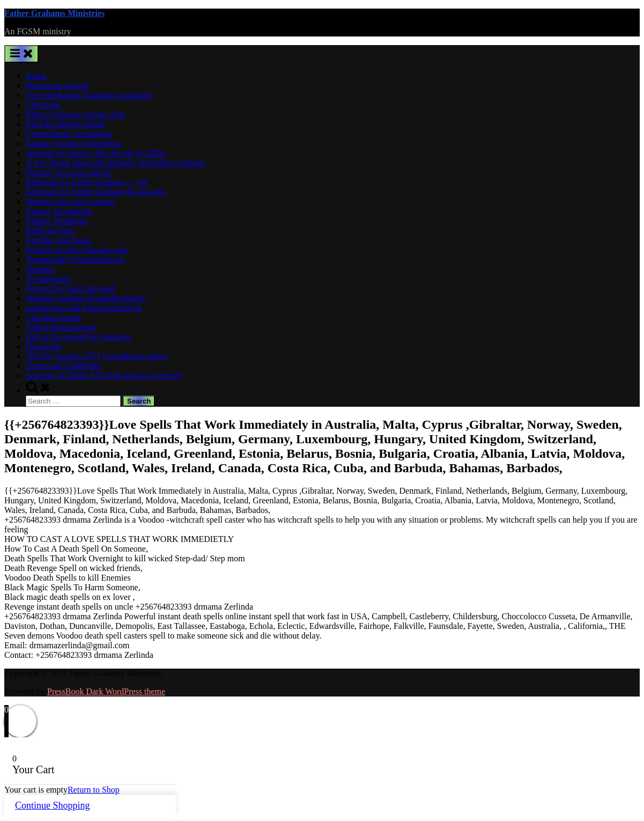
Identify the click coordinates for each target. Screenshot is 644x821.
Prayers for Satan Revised (70, 288)
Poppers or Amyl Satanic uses (77, 250)
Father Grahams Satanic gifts (76, 115)
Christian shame (54, 317)
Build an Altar (50, 230)
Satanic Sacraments (59, 211)
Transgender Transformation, (76, 259)
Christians (43, 105)
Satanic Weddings (56, 221)
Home (36, 76)
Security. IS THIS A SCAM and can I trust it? (104, 375)
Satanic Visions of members (74, 144)
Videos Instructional (60, 327)
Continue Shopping (53, 805)
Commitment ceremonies (69, 134)
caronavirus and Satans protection (84, 308)
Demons (40, 269)
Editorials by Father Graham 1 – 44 (87, 182)
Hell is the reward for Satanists (79, 337)
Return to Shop (94, 790)
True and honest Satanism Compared (89, 95)
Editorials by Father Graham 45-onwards (96, 192)
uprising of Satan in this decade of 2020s (96, 153)
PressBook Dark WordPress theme (106, 691)
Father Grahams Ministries (54, 13)
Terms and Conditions (64, 366)
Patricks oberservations (66, 124)
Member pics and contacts (71, 201)
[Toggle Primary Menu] (21, 54)
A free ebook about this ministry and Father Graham (115, 163)
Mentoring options (58, 86)
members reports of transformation (86, 298)
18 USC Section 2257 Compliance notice (97, 356)
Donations (43, 346)
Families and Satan (58, 240)
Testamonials (48, 279)
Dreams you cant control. (69, 173)
